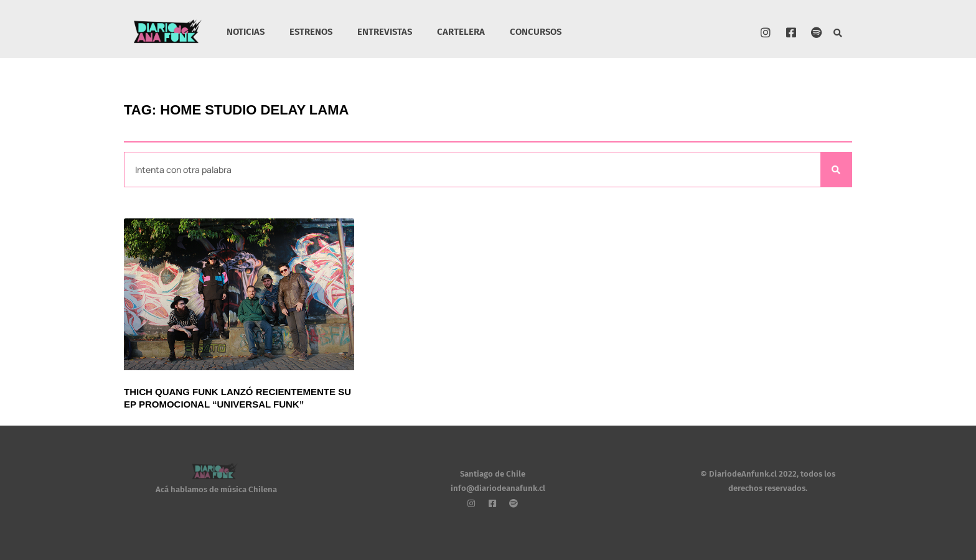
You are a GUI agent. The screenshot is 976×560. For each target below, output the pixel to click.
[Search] (836, 170)
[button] (838, 34)
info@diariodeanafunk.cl (498, 488)
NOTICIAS (246, 32)
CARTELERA (461, 32)
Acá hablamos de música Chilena (216, 489)
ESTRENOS (311, 32)
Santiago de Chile (493, 474)
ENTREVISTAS (385, 32)
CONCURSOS (536, 32)
